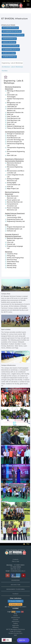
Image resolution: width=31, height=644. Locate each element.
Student (18, 612)
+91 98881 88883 (19, 565)
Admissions (15, 622)
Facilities (5, 71)
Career (16, 616)
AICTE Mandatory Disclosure (15, 629)
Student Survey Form (15, 633)
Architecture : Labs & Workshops (12, 67)
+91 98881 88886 (16, 567)
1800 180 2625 (15, 569)
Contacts (15, 559)
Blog (15, 614)
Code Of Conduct (15, 631)
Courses (16, 620)
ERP (22, 612)
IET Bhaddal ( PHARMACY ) (16, 601)
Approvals (15, 625)
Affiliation (15, 627)
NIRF (16, 635)
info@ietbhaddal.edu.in (18, 571)
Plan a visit (15, 561)
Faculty (13, 612)
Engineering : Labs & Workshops (12, 63)
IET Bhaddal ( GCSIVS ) (16, 604)
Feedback (15, 594)
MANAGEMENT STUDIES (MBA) (15, 589)
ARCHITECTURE (15, 585)
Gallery (16, 623)
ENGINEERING (16, 580)
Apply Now (22, 640)
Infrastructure (16, 618)
